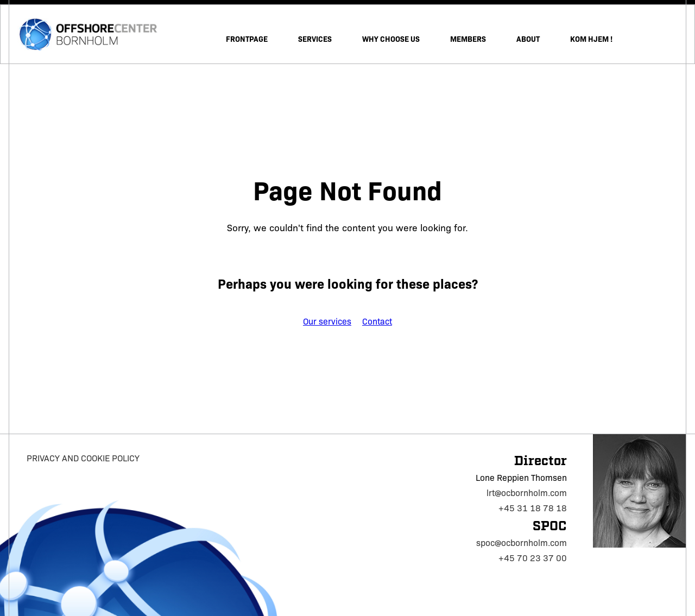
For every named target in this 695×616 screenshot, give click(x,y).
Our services (327, 321)
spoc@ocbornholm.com (522, 542)
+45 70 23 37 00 (533, 558)
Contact (377, 321)
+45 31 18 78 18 (533, 508)
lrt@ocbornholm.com (527, 493)
